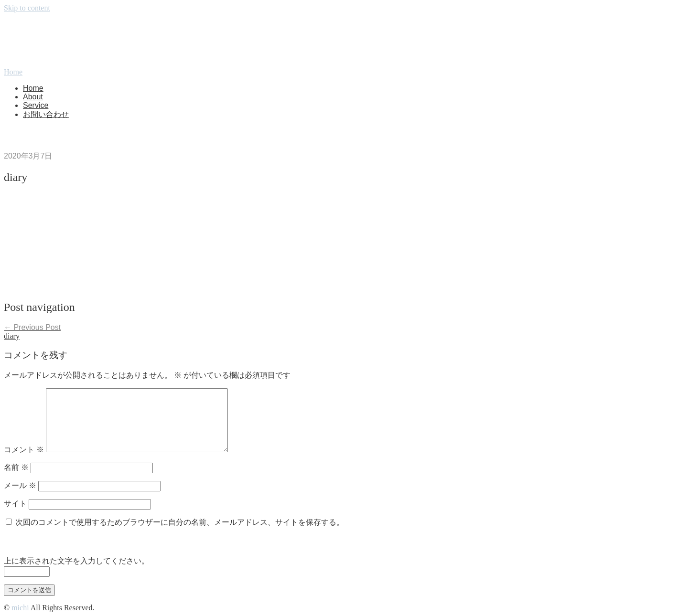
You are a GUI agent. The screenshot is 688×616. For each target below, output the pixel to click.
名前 (16, 467)
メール (20, 485)
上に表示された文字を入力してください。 (76, 561)
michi (20, 608)
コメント (24, 450)
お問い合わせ (46, 114)
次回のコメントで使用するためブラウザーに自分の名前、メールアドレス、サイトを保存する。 (180, 522)
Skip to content (27, 8)
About (33, 97)
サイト (15, 504)
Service (36, 105)
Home (33, 88)
